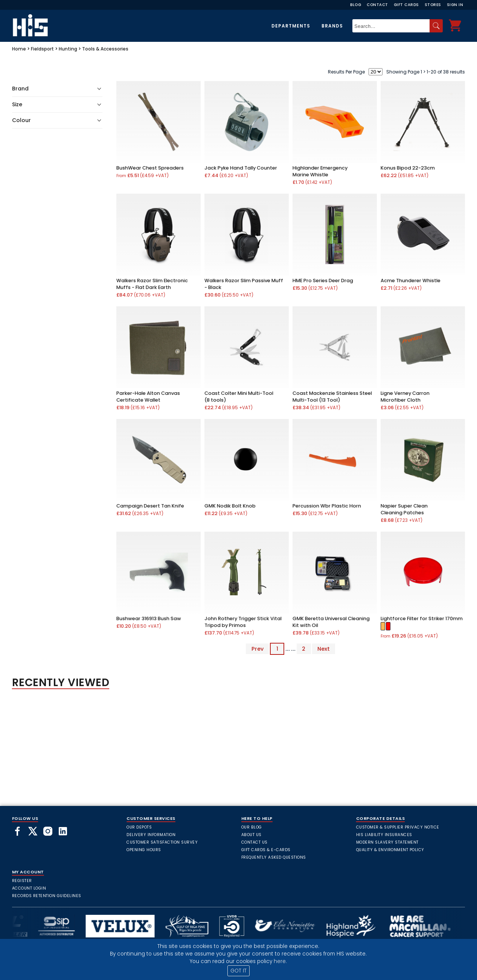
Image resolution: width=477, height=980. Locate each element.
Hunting (68, 49)
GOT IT (238, 971)
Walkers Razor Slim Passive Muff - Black (244, 284)
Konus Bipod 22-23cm (408, 168)
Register (22, 881)
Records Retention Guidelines (47, 896)
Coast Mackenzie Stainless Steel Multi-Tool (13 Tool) (332, 397)
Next (324, 649)
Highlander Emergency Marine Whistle (320, 171)
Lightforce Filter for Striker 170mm (422, 618)
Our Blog (252, 827)
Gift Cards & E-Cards (266, 850)
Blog (356, 5)
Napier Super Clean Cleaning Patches (404, 509)
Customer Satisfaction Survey (162, 842)
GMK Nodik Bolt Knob (230, 506)
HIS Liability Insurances (384, 835)
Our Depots (139, 827)
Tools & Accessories (105, 49)
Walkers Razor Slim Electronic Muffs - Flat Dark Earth (152, 284)
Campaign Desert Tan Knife (150, 506)
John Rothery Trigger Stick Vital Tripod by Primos (243, 622)
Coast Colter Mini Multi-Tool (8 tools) (239, 397)
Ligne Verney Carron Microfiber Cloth (405, 397)
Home (19, 49)
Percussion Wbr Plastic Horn (327, 506)
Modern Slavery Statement (387, 842)
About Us (251, 835)
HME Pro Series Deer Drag (323, 281)
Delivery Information (151, 835)
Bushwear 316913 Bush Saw (149, 618)
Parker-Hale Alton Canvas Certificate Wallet (148, 397)
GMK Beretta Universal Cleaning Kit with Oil (331, 622)
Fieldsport (42, 49)
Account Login (29, 888)
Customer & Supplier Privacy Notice (398, 827)
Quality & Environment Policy (390, 850)
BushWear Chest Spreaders (150, 168)
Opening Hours (144, 850)
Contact (377, 5)
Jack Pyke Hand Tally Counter (241, 168)
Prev (258, 649)
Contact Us (255, 842)
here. (280, 961)
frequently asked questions (274, 857)
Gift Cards (406, 5)
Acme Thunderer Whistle (411, 281)
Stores (433, 5)
